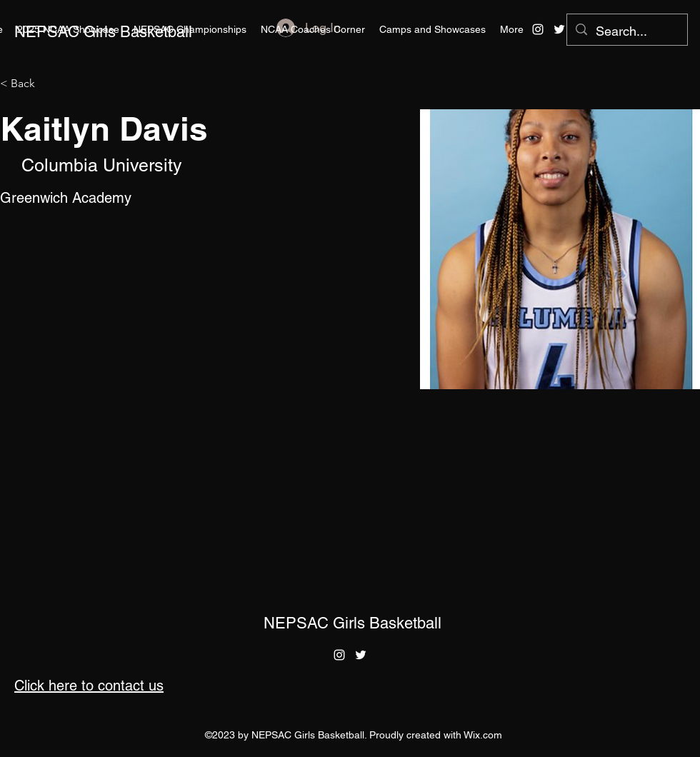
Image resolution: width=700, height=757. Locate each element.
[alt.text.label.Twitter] (559, 29)
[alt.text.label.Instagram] (538, 29)
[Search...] (626, 31)
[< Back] (28, 84)
